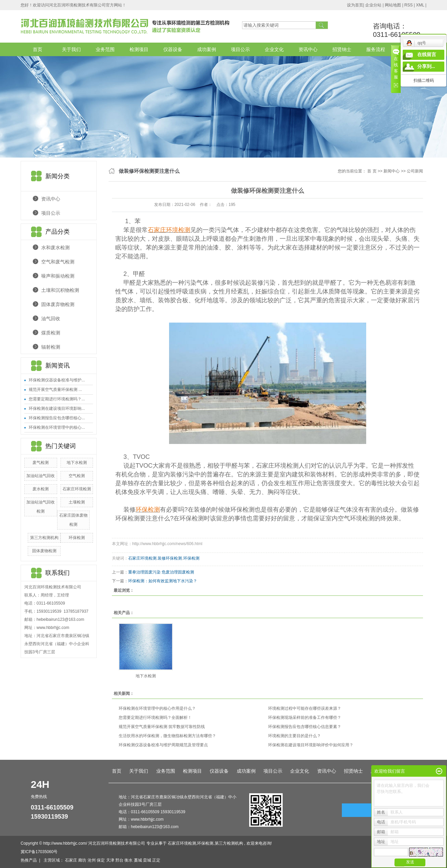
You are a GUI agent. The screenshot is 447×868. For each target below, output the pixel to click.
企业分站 (373, 5)
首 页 (372, 171)
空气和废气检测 (58, 262)
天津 (110, 860)
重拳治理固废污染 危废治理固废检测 (161, 572)
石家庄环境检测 (77, 489)
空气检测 (77, 476)
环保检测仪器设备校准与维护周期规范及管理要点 (163, 745)
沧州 (92, 860)
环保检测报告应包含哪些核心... (57, 418)
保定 (101, 860)
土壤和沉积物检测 (60, 290)
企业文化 (274, 49)
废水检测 (41, 489)
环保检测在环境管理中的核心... (57, 427)
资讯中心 (308, 49)
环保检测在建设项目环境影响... (57, 408)
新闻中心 (392, 171)
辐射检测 (51, 347)
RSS (409, 5)
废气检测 (41, 463)
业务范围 (105, 49)
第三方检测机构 (44, 538)
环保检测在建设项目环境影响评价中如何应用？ (311, 745)
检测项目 (139, 49)
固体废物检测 (44, 551)
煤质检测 (51, 333)
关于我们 (71, 49)
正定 (156, 860)
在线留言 (427, 55)
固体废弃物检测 (58, 304)
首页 (38, 49)
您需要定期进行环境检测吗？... (57, 399)
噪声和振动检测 (58, 276)
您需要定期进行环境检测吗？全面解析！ (155, 718)
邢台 (119, 860)
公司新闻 (415, 171)
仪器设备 (173, 49)
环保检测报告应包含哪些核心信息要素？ (305, 727)
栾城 (147, 860)
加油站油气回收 (41, 476)
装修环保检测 (170, 558)
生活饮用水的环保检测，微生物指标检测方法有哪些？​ (167, 736)
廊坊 (82, 860)
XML (420, 5)
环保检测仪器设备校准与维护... (57, 380)
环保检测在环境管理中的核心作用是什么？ (157, 708)
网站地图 (393, 5)
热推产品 (29, 860)
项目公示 (240, 49)
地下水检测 (77, 463)
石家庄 (71, 860)
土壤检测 (77, 502)
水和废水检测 (55, 248)
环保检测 (77, 538)
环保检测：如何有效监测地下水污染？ (163, 581)
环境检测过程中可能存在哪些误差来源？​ (305, 708)
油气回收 (51, 319)
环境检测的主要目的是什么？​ (295, 736)
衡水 (128, 860)
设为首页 (355, 5)
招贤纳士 (342, 49)
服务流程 (376, 49)
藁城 (138, 860)
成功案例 (207, 49)
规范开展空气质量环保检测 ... (55, 390)
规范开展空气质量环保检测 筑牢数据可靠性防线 (162, 727)
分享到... (426, 66)
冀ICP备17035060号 (39, 852)
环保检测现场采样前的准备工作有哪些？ (305, 718)
